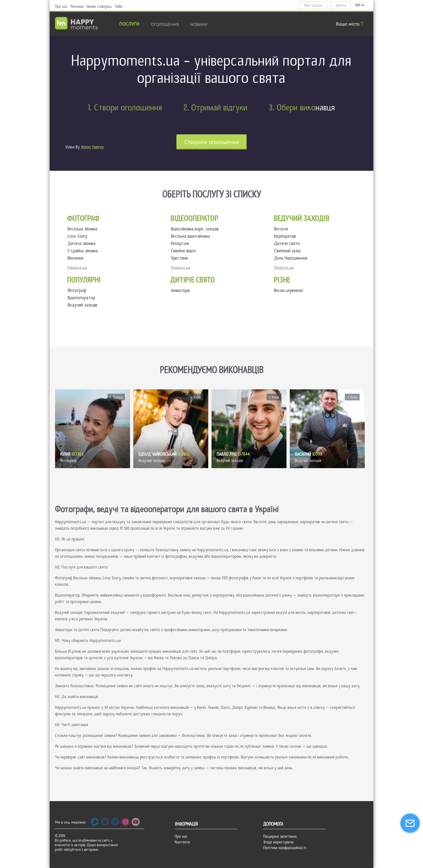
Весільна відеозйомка (192, 236)
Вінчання (77, 258)
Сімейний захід (288, 251)
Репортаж (181, 244)
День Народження (292, 258)
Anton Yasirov (92, 147)
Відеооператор (81, 298)
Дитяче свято (288, 244)
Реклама (77, 6)
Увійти (341, 5)
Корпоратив (286, 236)
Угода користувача (278, 842)
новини (199, 24)
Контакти (182, 842)
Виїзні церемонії (289, 290)
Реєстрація (313, 5)
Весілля (282, 229)
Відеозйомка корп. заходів (196, 229)
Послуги (129, 24)
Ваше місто (351, 24)
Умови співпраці (99, 6)
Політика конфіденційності (285, 848)
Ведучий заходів (83, 305)
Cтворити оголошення (212, 142)
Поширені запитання (280, 836)
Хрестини (181, 258)
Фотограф (77, 290)
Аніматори (180, 290)
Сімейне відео (185, 251)
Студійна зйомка (84, 251)
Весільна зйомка (84, 229)
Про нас (62, 6)
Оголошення (165, 24)
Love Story (79, 236)
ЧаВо (119, 6)
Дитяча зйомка (83, 244)
